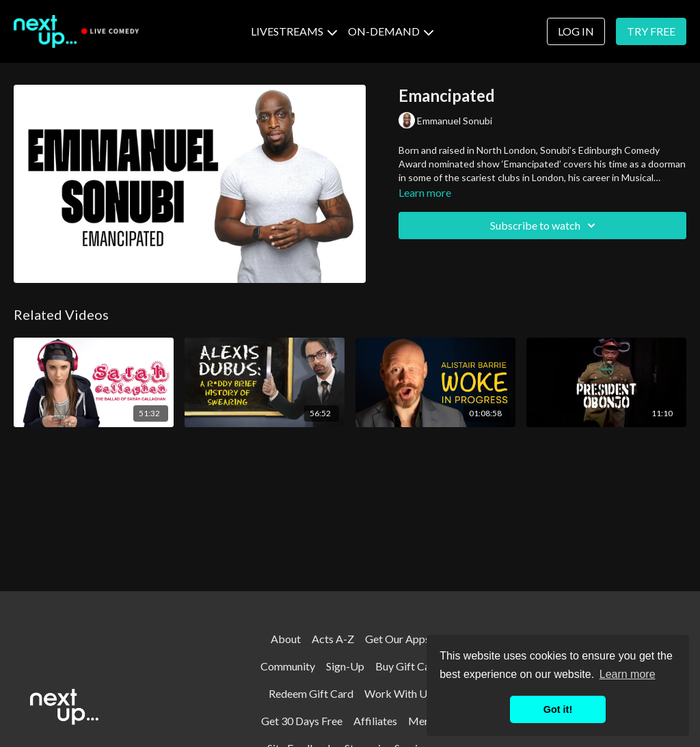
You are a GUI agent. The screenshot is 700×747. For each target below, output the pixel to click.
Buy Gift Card (408, 666)
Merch (424, 721)
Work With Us (398, 693)
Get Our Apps (398, 639)
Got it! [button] (558, 709)
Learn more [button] (628, 674)
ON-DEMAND (391, 31)
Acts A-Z (333, 639)
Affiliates (375, 721)
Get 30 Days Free (302, 721)
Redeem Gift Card (311, 693)
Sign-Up (345, 666)
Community (288, 666)
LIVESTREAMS (294, 31)
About (286, 639)
